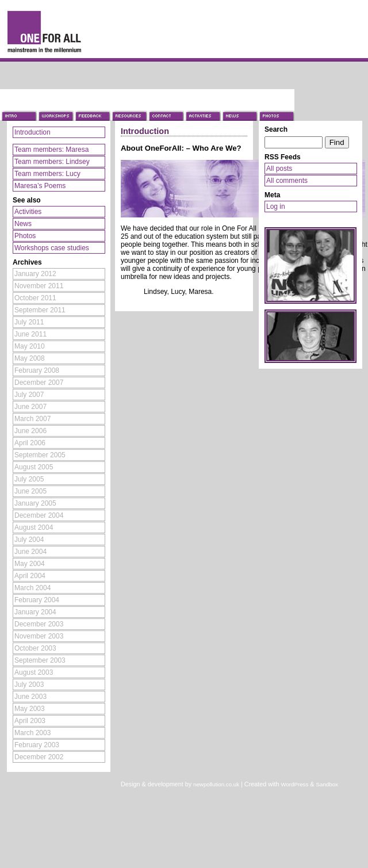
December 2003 (39, 624)
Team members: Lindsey (52, 162)
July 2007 (29, 395)
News (239, 105)
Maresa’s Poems (40, 186)
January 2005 (35, 503)
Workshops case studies (52, 248)
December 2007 (39, 383)
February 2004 (37, 600)
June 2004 (30, 552)
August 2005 (34, 467)
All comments (287, 181)
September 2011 (40, 310)
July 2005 (29, 479)
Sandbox (327, 784)
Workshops (55, 105)
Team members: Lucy (47, 174)
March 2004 (32, 588)
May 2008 (30, 358)
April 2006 (30, 443)
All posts (279, 169)
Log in (276, 207)
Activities (202, 105)
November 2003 (39, 636)
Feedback (92, 105)
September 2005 (40, 455)
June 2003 (30, 697)
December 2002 (39, 757)
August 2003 (34, 672)
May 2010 (30, 346)
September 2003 (40, 660)
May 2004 (30, 564)
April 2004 (30, 576)
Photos (276, 105)
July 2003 (29, 685)
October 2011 (35, 298)
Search (276, 129)
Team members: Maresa (51, 150)
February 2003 (37, 745)
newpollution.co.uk (216, 784)
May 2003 (30, 709)
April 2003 (30, 721)
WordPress (294, 784)
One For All (57, 30)
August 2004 (34, 527)
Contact (166, 105)
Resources (129, 105)
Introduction (18, 105)
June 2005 (30, 491)
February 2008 (37, 370)
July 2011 (29, 322)
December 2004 (39, 515)
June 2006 (30, 431)
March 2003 (32, 733)
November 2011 (39, 286)
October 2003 (35, 648)
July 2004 (29, 540)
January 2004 (35, 612)
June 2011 (30, 334)
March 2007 (32, 419)
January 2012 (35, 274)
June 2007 (30, 407)
